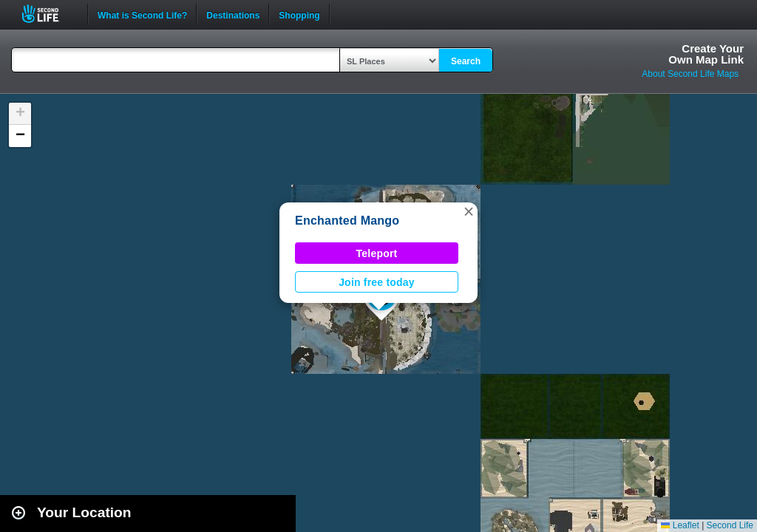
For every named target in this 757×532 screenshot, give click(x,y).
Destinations (233, 14)
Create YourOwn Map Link (706, 54)
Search (466, 61)
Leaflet (680, 525)
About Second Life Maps (690, 74)
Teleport (377, 253)
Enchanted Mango (347, 221)
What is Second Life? (142, 14)
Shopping (299, 14)
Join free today (377, 282)
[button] (469, 211)
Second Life (48, 14)
